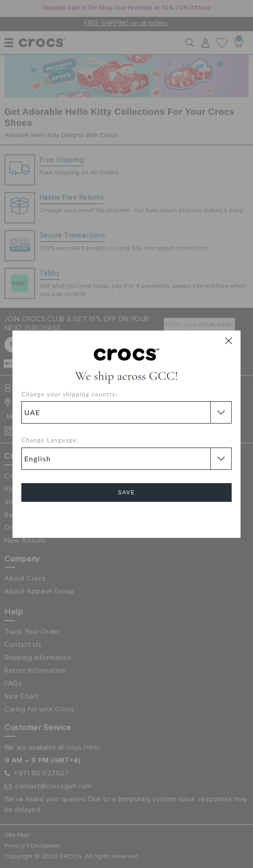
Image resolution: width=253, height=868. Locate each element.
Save (126, 493)
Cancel (126, 518)
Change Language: (50, 440)
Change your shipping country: (70, 394)
